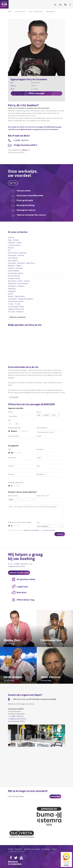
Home (10, 12)
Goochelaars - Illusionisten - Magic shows (21, 263)
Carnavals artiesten (14, 245)
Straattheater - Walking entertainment (20, 299)
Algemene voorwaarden (32, 849)
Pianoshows (12, 289)
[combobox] (40, 415)
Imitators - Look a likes (15, 268)
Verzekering (46, 849)
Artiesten (11, 237)
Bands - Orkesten (13, 240)
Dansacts (11, 248)
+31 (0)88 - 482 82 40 (21, 140)
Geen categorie (13, 261)
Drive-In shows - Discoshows (17, 253)
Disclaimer (19, 849)
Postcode (11, 474)
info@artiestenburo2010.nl (25, 145)
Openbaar (25, 431)
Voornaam (40, 449)
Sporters (11, 294)
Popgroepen (12, 291)
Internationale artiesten (15, 273)
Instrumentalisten (14, 271)
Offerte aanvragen (37, 93)
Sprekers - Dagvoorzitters (16, 296)
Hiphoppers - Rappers (15, 266)
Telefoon (11, 466)
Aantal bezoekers (14, 436)
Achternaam (12, 458)
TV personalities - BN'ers (16, 307)
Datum (39, 412)
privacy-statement (49, 530)
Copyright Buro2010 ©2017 (17, 852)
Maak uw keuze (13, 496)
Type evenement (42, 428)
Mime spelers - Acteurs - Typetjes (19, 281)
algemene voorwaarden (32, 530)
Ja (12, 486)
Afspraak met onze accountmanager (20, 522)
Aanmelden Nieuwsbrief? (16, 483)
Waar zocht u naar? (43, 496)
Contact (11, 849)
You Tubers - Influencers (16, 312)
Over (38, 522)
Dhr (12, 453)
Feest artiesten (20, 12)
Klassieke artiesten (14, 278)
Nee (18, 486)
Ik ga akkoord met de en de (33, 530)
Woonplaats (40, 474)
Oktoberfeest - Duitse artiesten (18, 284)
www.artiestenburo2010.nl (16, 721)
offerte (25, 150)
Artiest (11, 412)
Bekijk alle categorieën (18, 317)
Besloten (14, 431)
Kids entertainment (14, 276)
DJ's (9, 250)
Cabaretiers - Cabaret (15, 243)
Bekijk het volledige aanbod (19, 573)
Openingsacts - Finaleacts (16, 286)
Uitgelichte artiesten (16, 309)
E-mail (39, 458)
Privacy (54, 849)
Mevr (20, 453)
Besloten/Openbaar (15, 428)
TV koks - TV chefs (14, 304)
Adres (38, 466)
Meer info (13, 183)
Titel (9, 449)
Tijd (10, 420)
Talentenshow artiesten (16, 301)
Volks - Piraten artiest (36, 12)
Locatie (39, 436)
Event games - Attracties (16, 255)
